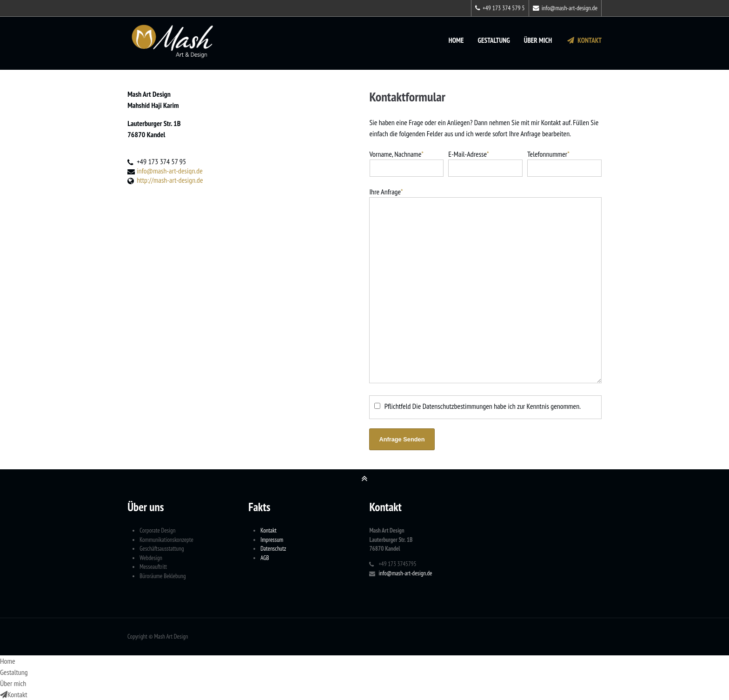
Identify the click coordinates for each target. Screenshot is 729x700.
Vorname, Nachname (397, 154)
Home (456, 40)
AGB (265, 558)
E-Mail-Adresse (468, 154)
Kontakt (584, 40)
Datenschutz (273, 549)
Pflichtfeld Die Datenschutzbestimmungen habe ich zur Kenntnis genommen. (483, 406)
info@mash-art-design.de (565, 8)
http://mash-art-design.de (170, 180)
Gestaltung (494, 40)
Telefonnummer (548, 154)
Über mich (538, 40)
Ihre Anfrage (386, 192)
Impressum (272, 540)
